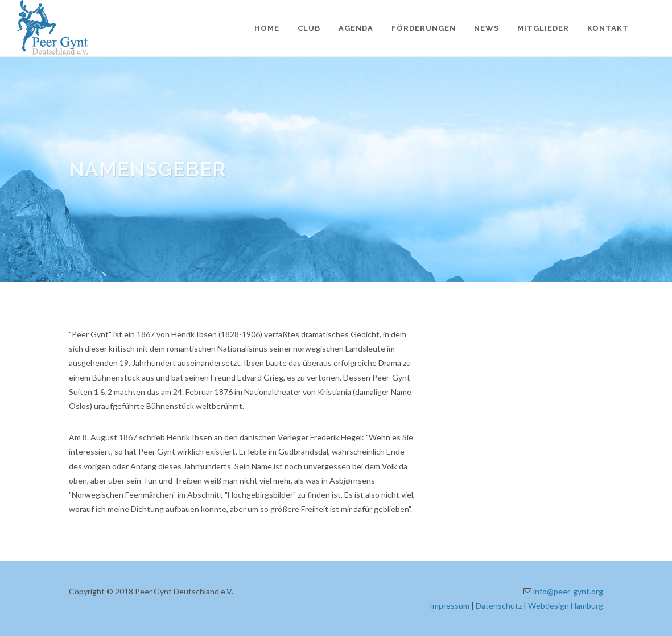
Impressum (450, 606)
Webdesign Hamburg (566, 606)
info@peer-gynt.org (568, 591)
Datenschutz (499, 606)
